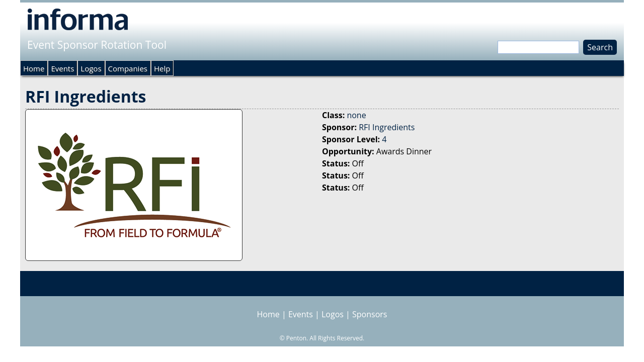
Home (34, 68)
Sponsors (370, 314)
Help (162, 68)
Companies (128, 68)
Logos (91, 68)
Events (62, 68)
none (356, 115)
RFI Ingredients (387, 127)
